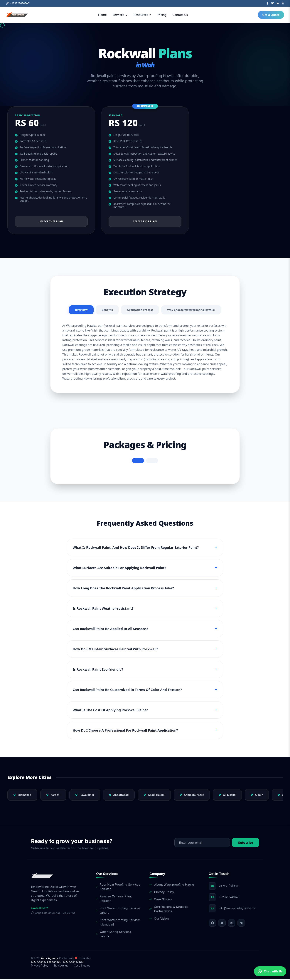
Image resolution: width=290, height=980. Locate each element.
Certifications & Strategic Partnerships (169, 910)
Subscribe (246, 843)
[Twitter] (272, 3)
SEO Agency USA (74, 963)
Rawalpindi (85, 796)
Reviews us (61, 966)
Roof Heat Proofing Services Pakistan (118, 887)
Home (102, 15)
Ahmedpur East (192, 796)
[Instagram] (283, 3)
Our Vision (159, 919)
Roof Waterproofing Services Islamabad (118, 923)
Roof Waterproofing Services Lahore (118, 911)
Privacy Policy (162, 893)
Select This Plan (51, 221)
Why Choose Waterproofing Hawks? (194, 310)
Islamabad (22, 796)
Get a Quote (271, 15)
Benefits (104, 310)
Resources (142, 15)
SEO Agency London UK (46, 963)
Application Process (139, 310)
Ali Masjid (227, 796)
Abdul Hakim (154, 796)
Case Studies (161, 900)
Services (120, 15)
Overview (77, 310)
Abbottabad (119, 796)
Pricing (162, 15)
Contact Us (180, 15)
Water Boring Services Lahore (114, 935)
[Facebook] (267, 3)
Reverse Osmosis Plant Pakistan (114, 899)
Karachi (53, 796)
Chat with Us (270, 971)
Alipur (257, 796)
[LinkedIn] (278, 3)
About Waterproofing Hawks (172, 885)
